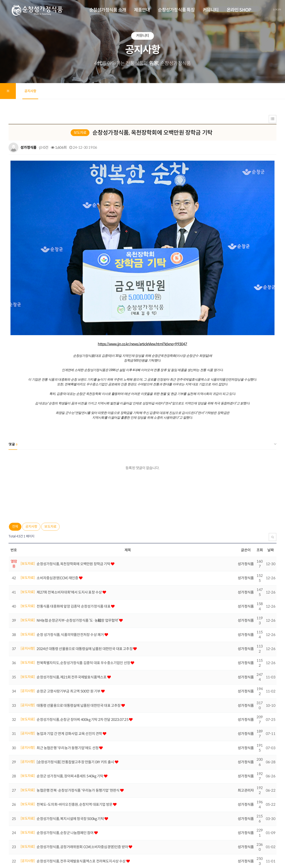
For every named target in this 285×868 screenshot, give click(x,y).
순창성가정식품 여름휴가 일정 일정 (62, 793)
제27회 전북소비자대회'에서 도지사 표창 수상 (69, 496)
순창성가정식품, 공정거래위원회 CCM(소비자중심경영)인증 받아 (83, 751)
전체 (15, 431)
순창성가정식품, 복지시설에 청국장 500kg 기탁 (71, 723)
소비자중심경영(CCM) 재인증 (58, 482)
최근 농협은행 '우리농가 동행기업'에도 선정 (68, 652)
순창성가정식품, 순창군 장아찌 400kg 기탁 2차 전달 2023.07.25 (83, 624)
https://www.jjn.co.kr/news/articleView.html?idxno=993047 (142, 248)
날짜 (271, 454)
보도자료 (50, 431)
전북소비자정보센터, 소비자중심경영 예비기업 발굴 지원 (77, 808)
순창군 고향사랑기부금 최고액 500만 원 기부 (69, 595)
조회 (260, 454)
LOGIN (277, 9)
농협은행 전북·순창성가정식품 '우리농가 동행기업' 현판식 (78, 694)
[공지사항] (28, 552)
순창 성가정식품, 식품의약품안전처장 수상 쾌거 (70, 539)
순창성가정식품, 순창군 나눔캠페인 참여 (65, 737)
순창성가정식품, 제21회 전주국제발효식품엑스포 (72, 581)
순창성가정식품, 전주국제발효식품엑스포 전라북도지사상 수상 (81, 765)
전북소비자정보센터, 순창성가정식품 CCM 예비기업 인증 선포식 (82, 779)
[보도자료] (28, 468)
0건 (44, 148)
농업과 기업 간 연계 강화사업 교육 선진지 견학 (70, 638)
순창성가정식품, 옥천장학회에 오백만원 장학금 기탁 (74, 468)
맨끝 (25, 820)
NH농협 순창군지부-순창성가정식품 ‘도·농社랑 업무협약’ (78, 525)
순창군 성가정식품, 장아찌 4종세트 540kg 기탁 (70, 680)
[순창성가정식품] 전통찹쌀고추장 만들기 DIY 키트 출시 (76, 666)
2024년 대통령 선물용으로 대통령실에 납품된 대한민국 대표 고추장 (85, 553)
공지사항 (30, 91)
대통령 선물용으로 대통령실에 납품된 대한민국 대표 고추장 (79, 609)
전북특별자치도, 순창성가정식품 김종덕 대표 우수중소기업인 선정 (84, 567)
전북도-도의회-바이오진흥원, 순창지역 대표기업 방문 (75, 709)
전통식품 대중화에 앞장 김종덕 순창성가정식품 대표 (74, 510)
